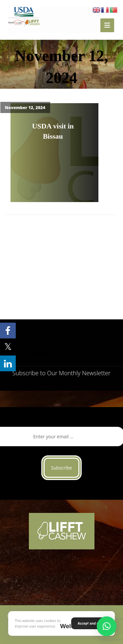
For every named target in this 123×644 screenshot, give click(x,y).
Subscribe (62, 468)
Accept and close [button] (91, 623)
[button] (107, 626)
